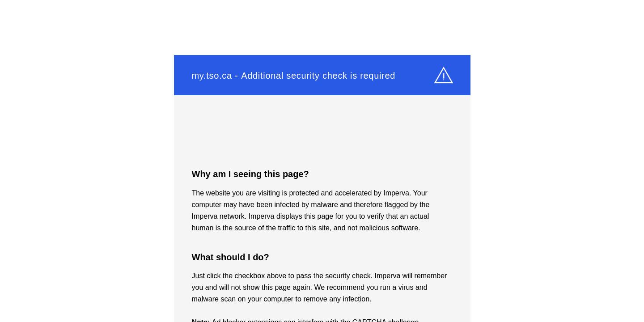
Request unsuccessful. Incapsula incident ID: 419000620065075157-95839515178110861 (322, 161)
